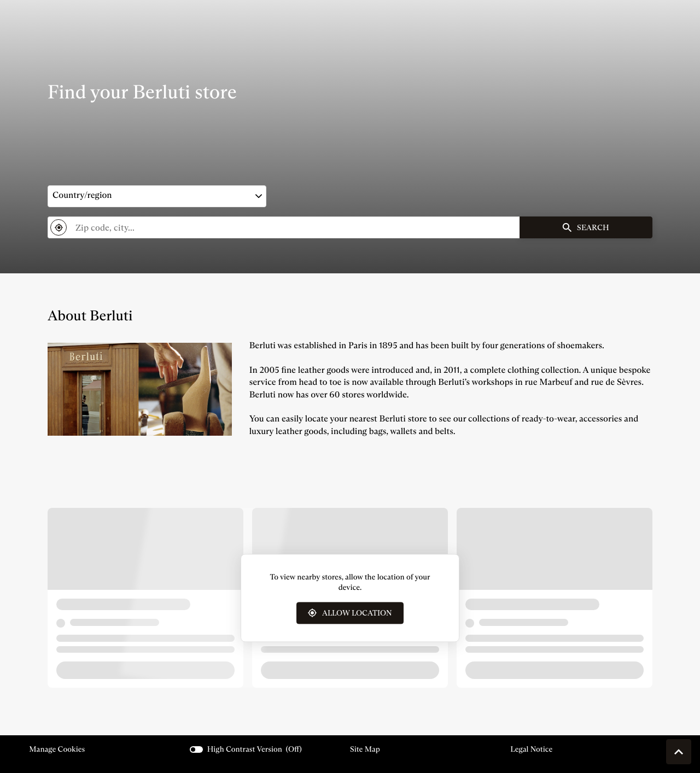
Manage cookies (57, 749)
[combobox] (284, 227)
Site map (365, 749)
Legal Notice (531, 749)
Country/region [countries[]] (82, 195)
